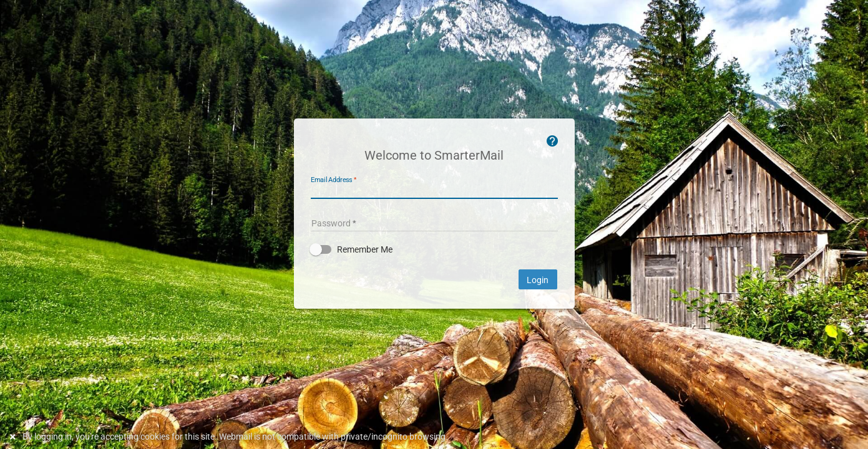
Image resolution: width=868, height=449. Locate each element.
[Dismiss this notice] (14, 437)
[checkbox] (434, 249)
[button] (434, 249)
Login (538, 280)
